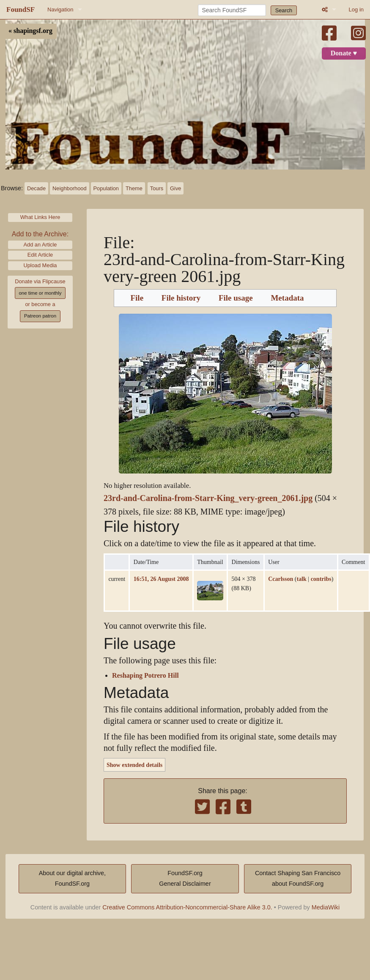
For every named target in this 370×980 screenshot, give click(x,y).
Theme (134, 188)
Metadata (287, 298)
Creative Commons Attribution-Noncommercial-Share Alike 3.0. (187, 907)
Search (284, 10)
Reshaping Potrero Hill (145, 676)
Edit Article (40, 255)
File (137, 298)
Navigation (60, 10)
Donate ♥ (344, 53)
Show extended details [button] (134, 765)
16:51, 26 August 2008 (161, 579)
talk (301, 579)
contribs (321, 579)
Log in (356, 10)
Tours (157, 188)
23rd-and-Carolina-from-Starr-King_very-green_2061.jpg (208, 498)
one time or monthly (40, 293)
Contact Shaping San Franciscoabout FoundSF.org (298, 879)
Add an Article (40, 245)
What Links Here (40, 217)
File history (181, 298)
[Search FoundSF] (232, 10)
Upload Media (40, 265)
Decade (36, 188)
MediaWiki (326, 907)
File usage (236, 298)
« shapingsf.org (30, 31)
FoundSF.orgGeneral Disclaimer (185, 879)
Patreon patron (40, 316)
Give (175, 188)
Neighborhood (69, 188)
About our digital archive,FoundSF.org (72, 879)
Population (106, 188)
